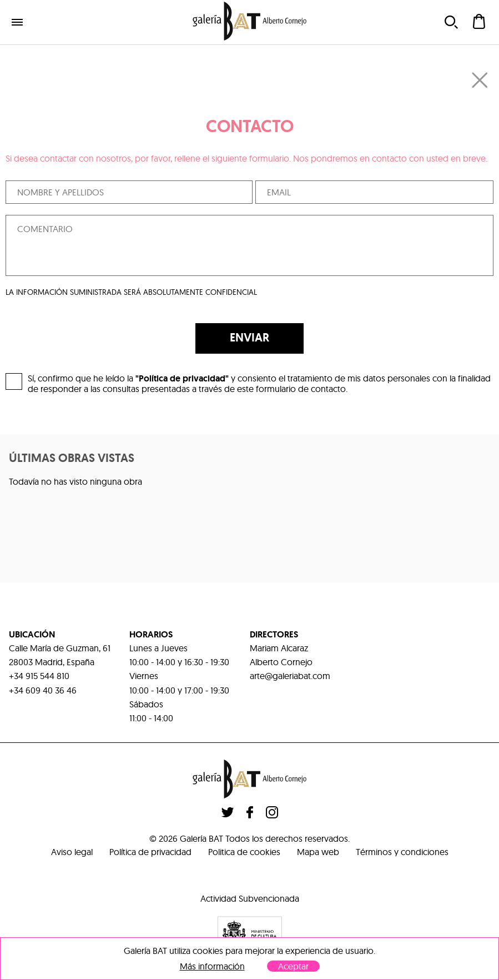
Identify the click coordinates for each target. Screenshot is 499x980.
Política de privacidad (150, 852)
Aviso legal (72, 852)
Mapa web (318, 852)
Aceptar (293, 966)
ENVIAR (249, 338)
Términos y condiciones (402, 852)
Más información (212, 966)
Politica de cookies (244, 852)
